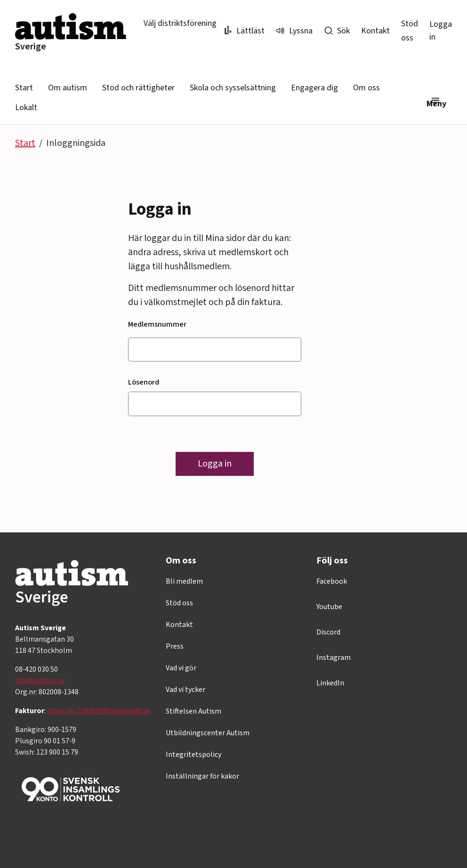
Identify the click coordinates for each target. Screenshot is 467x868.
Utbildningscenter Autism (208, 733)
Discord (328, 632)
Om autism (68, 88)
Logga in (441, 31)
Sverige (31, 47)
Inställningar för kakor (202, 776)
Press (175, 646)
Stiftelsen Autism (193, 711)
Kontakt (375, 31)
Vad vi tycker (185, 690)
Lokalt (26, 108)
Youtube (329, 607)
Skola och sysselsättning (233, 88)
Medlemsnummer (157, 324)
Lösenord (144, 382)
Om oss (366, 88)
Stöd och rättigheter (138, 88)
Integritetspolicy (193, 755)
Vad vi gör (181, 668)
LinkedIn (330, 683)
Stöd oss (179, 603)
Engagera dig (314, 88)
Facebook (332, 581)
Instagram (334, 658)
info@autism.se (40, 681)
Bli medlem (184, 581)
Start (24, 88)
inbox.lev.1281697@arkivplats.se (99, 711)
